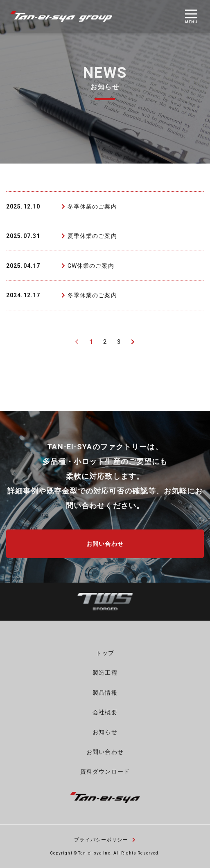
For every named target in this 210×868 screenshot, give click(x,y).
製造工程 (105, 673)
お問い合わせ (105, 544)
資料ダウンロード (105, 772)
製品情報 (105, 693)
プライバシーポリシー (105, 840)
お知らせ (105, 732)
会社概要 (105, 712)
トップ (105, 653)
